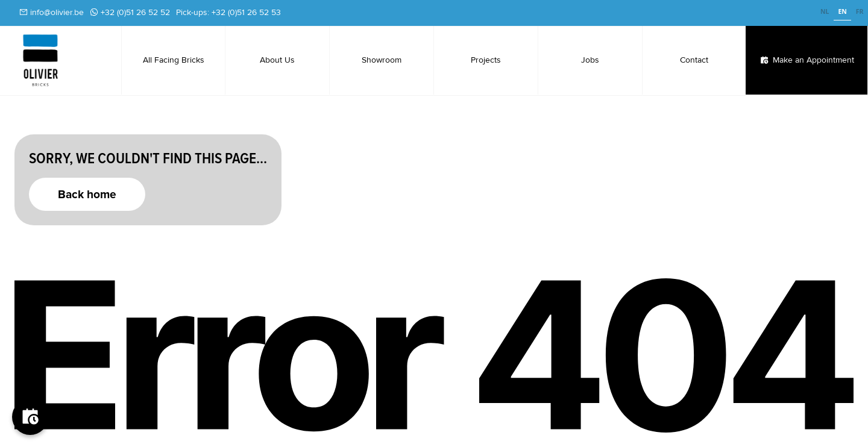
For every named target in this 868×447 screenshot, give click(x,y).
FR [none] (860, 11)
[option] (825, 13)
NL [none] (825, 11)
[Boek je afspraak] (30, 417)
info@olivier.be (57, 12)
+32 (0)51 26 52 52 (135, 12)
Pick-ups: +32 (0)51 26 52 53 (228, 12)
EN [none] (842, 11)
